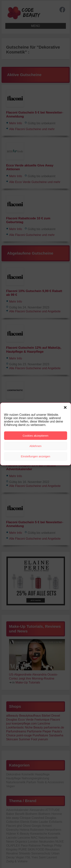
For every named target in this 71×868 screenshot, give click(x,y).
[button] (65, 407)
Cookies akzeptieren (36, 436)
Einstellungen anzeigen (35, 456)
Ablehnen (35, 446)
